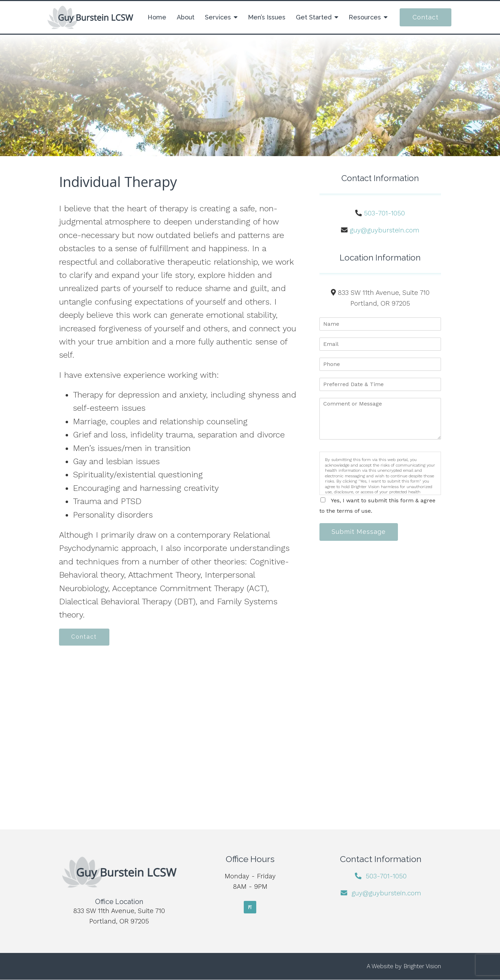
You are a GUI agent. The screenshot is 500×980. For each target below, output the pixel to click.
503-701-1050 (384, 213)
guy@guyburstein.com (385, 230)
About (186, 17)
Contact (426, 17)
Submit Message (359, 532)
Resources (365, 17)
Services (218, 17)
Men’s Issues (267, 17)
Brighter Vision (422, 966)
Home (157, 17)
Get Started (314, 17)
